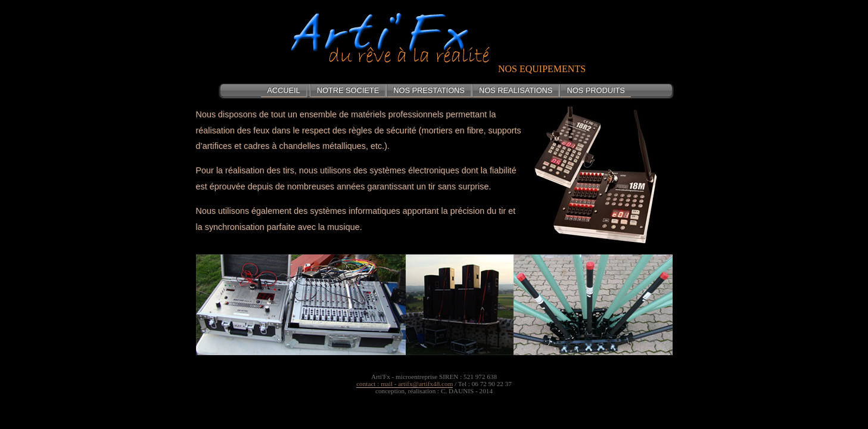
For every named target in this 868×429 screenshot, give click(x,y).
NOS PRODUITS (595, 90)
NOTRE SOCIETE (348, 90)
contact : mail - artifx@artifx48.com (405, 384)
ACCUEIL (283, 90)
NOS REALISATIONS (516, 90)
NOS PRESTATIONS (429, 90)
